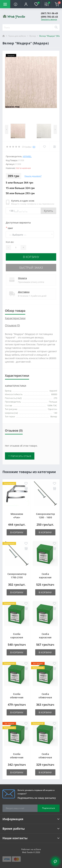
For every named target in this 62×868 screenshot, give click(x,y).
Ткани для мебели (17, 36)
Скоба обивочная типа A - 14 (45, 757)
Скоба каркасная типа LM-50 (45, 637)
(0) (34, 147)
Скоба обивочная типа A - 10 (45, 697)
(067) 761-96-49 (49, 13)
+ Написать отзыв (20, 456)
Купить (48, 211)
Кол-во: (10, 242)
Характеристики (15, 318)
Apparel (27, 156)
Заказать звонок (49, 19)
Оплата (22, 278)
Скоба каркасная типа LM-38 (17, 637)
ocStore (37, 849)
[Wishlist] (44, 147)
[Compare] (54, 147)
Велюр (33, 36)
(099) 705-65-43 (49, 17)
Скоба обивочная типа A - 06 (17, 697)
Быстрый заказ (31, 268)
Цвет (9, 228)
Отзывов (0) (12, 325)
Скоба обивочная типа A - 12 (17, 757)
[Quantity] (16, 247)
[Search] (56, 27)
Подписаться (49, 808)
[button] (26, 4)
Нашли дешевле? (33, 176)
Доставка (24, 292)
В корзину (31, 257)
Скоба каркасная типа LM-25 (45, 577)
